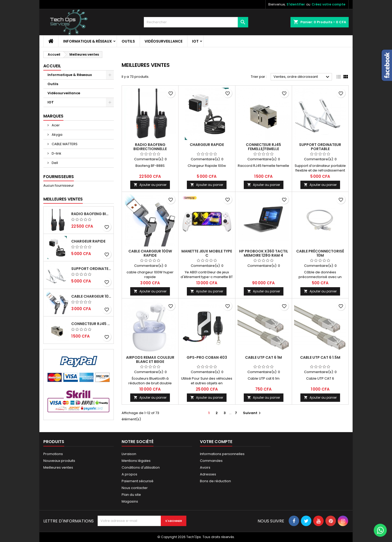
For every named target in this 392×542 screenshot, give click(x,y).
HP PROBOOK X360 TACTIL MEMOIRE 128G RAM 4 (264, 253)
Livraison (129, 454)
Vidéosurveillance (164, 41)
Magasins (130, 501)
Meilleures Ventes (63, 199)
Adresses (208, 474)
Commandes (211, 461)
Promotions (53, 454)
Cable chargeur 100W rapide (91, 296)
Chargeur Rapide (88, 241)
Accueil (52, 66)
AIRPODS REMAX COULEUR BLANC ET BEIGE (150, 360)
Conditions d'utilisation (141, 467)
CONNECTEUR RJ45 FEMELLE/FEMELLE (91, 324)
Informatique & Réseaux (88, 41)
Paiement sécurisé (138, 481)
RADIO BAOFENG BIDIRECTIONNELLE (91, 214)
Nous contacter (135, 488)
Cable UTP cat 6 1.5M (320, 357)
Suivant (253, 413)
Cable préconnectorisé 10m (320, 253)
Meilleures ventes (58, 467)
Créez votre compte (328, 4)
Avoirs (205, 467)
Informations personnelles (222, 454)
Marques (53, 116)
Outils (128, 41)
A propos (129, 474)
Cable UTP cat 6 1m (263, 357)
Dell (54, 163)
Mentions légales (136, 461)
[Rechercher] (196, 22)
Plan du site (131, 495)
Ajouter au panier (150, 185)
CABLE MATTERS (64, 144)
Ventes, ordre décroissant (302, 77)
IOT (195, 41)
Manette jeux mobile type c (207, 253)
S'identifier (296, 4)
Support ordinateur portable (91, 269)
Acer (55, 125)
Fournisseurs (59, 177)
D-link (56, 153)
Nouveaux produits (59, 461)
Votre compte (216, 442)
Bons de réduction (215, 481)
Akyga (57, 135)
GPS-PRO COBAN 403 (207, 357)
